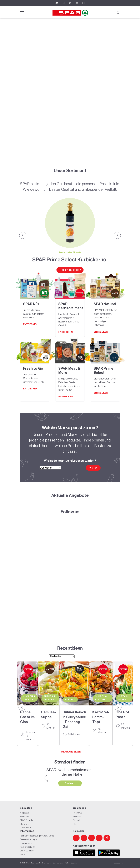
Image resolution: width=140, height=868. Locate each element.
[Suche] (118, 13)
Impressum (46, 863)
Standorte (25, 824)
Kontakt (24, 854)
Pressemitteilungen (29, 839)
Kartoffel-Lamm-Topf (101, 717)
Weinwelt (77, 817)
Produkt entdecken (70, 270)
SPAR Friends (26, 820)
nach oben (118, 863)
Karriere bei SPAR (28, 847)
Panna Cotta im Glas (27, 717)
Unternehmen (26, 843)
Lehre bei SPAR (27, 851)
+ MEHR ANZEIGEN (70, 752)
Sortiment (25, 817)
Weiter (93, 468)
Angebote (24, 813)
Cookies (74, 863)
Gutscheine (25, 828)
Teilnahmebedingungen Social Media (37, 836)
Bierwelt (77, 820)
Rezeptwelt (78, 813)
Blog (75, 824)
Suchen (70, 783)
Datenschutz (58, 863)
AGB (67, 863)
